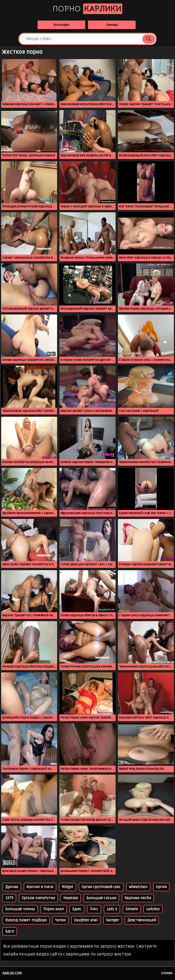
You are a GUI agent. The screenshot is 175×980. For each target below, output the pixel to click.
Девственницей (142, 920)
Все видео (61, 25)
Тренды (112, 25)
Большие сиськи (101, 898)
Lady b (112, 909)
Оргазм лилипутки (38, 898)
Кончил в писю (40, 887)
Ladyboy (153, 909)
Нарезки (71, 898)
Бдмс (77, 909)
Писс (94, 909)
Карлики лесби (138, 898)
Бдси (10, 931)
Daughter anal (86, 920)
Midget (67, 887)
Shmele (132, 909)
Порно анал (54, 909)
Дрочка (12, 887)
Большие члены (20, 909)
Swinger (112, 920)
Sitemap (167, 973)
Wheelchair (138, 887)
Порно (87, 9)
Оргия (161, 887)
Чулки (60, 920)
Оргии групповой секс (101, 887)
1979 (9, 898)
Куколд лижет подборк (26, 920)
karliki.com (12, 973)
